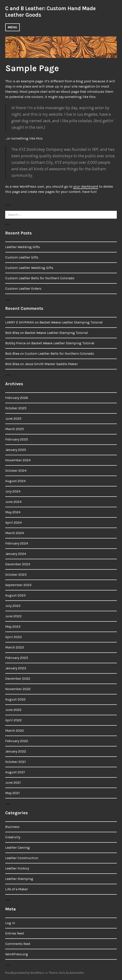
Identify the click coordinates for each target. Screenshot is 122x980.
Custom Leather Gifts (22, 257)
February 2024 (17, 543)
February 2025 (17, 439)
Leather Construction (22, 858)
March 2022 (15, 731)
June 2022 (13, 710)
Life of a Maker (17, 889)
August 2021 (15, 772)
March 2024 (15, 533)
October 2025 (16, 408)
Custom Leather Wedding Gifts (29, 268)
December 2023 (18, 564)
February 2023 (17, 658)
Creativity (13, 837)
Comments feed (18, 944)
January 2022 (16, 751)
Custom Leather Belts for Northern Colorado (40, 278)
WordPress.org (17, 954)
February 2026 (17, 398)
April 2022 (13, 720)
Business (12, 827)
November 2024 (18, 460)
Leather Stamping (19, 879)
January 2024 (16, 554)
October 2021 (16, 762)
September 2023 (18, 585)
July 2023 (13, 606)
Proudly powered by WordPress (25, 973)
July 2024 (13, 491)
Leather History (17, 868)
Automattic (77, 973)
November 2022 (18, 689)
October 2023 (16, 575)
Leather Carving (17, 848)
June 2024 (13, 502)
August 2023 (15, 595)
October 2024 (16, 470)
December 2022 (18, 679)
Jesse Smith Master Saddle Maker (51, 364)
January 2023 (16, 668)
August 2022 (15, 699)
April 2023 (13, 637)
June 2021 (13, 783)
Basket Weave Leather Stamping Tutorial (71, 322)
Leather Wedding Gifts (23, 247)
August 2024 (15, 481)
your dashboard (86, 186)
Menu (12, 27)
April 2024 (13, 523)
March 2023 (15, 647)
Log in (10, 923)
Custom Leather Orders (23, 288)
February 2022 (17, 741)
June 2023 (13, 616)
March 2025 (15, 429)
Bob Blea (12, 333)
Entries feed (15, 933)
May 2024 (13, 512)
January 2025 (16, 450)
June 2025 (13, 418)
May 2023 (13, 627)
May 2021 (12, 793)
